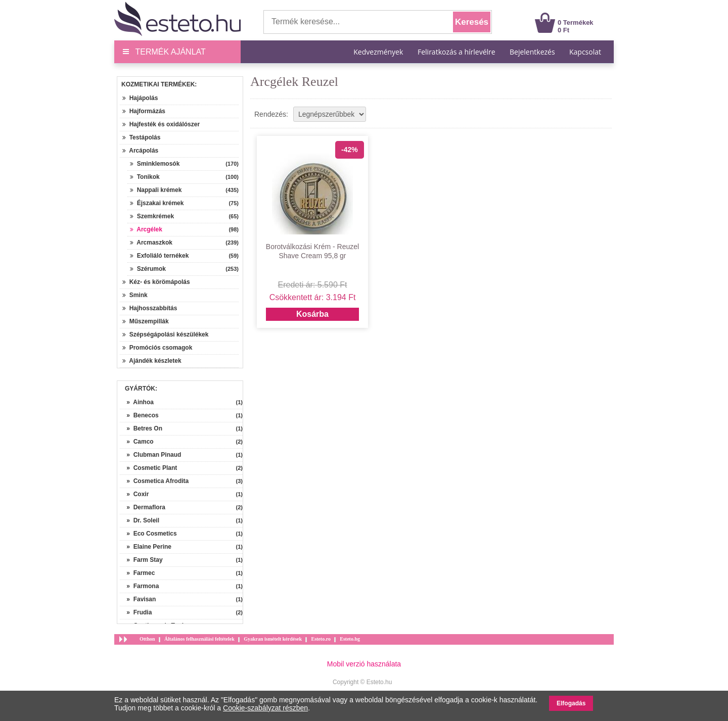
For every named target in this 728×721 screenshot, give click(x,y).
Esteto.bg (350, 639)
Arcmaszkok (151, 243)
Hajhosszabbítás (150, 308)
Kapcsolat (585, 52)
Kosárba (312, 314)
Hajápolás (140, 98)
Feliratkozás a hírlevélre (457, 52)
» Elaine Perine (146, 547)
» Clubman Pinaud (150, 455)
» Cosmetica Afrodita (154, 481)
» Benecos (139, 415)
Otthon (147, 639)
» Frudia (136, 612)
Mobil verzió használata (364, 664)
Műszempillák (146, 321)
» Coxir (134, 494)
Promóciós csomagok (157, 348)
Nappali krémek (156, 190)
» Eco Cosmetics (148, 534)
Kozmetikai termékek (158, 84)
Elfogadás (571, 703)
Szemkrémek (152, 216)
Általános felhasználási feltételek (199, 639)
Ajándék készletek (152, 361)
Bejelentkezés (532, 52)
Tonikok (145, 177)
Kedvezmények (379, 52)
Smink (135, 295)
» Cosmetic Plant (148, 468)
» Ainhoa (137, 402)
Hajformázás (144, 111)
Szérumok (148, 269)
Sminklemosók (155, 164)
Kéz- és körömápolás (156, 282)
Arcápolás (140, 151)
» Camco (137, 442)
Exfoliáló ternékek (159, 256)
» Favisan (138, 599)
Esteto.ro (321, 639)
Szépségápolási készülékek (165, 334)
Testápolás (141, 137)
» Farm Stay (141, 560)
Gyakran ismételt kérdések (273, 639)
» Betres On (141, 428)
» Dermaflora (143, 507)
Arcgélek (146, 229)
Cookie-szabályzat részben (265, 708)
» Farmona (139, 586)
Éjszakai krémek (157, 203)
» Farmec (137, 573)
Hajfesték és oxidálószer (161, 124)
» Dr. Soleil (140, 520)
